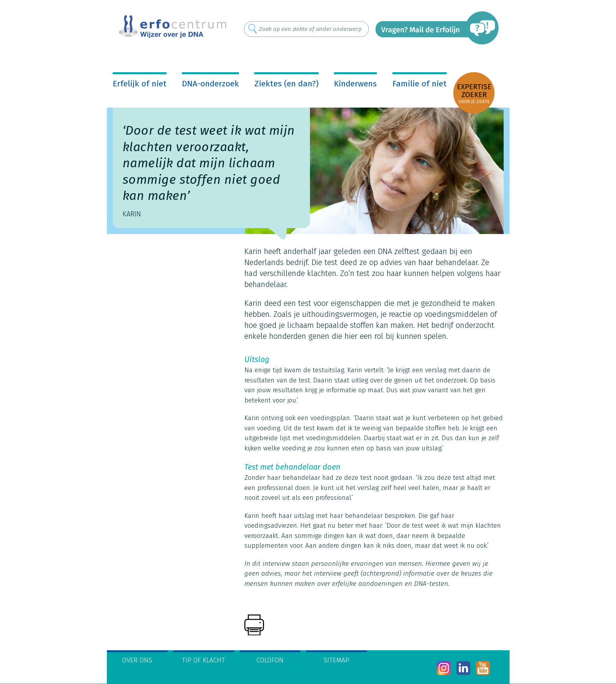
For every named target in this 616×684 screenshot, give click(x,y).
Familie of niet (420, 84)
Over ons (137, 660)
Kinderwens (355, 84)
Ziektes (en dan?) (286, 84)
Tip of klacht (203, 660)
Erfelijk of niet (140, 84)
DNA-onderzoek (210, 84)
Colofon (270, 660)
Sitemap (336, 660)
